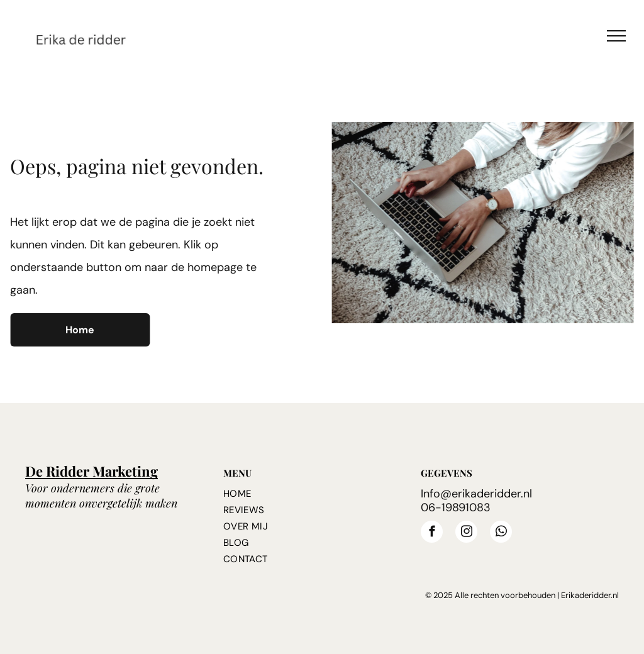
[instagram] (466, 533)
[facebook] (432, 533)
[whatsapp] (501, 533)
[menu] (616, 36)
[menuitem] (315, 494)
